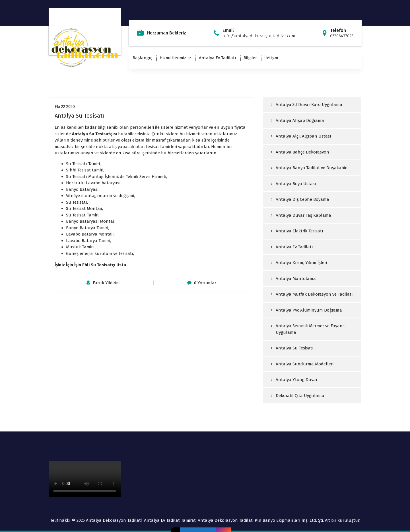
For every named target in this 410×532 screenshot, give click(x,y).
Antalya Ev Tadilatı (218, 58)
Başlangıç (142, 58)
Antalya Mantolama (296, 279)
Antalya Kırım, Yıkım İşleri (301, 263)
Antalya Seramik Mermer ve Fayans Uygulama (310, 329)
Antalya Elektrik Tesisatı (299, 231)
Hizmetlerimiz (173, 58)
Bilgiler (250, 58)
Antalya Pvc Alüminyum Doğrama (309, 310)
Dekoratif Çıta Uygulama (300, 396)
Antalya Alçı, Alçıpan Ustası (303, 136)
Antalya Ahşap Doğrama (300, 120)
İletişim (271, 58)
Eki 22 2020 (65, 107)
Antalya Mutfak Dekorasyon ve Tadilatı (314, 294)
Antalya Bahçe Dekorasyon (302, 152)
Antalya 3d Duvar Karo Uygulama (309, 105)
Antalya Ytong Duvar (297, 380)
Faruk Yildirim (106, 283)
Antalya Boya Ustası (296, 184)
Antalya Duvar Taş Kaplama (303, 215)
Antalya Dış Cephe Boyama (302, 199)
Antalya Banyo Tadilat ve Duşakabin (312, 168)
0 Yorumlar (205, 283)
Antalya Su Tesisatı (79, 116)
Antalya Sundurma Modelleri (305, 364)
